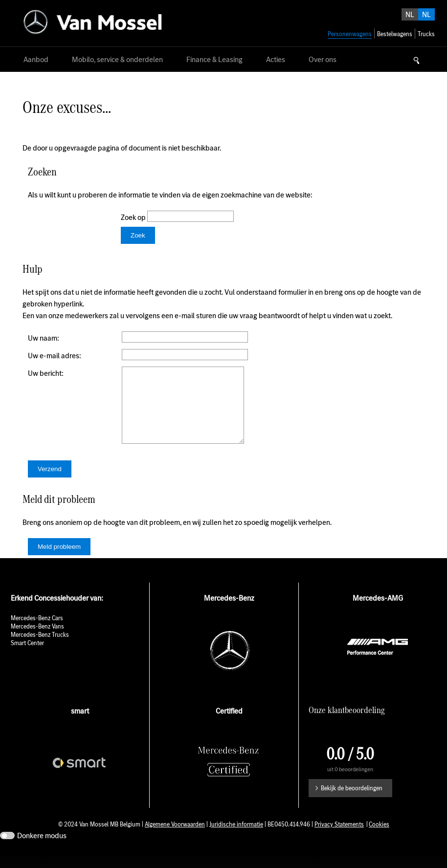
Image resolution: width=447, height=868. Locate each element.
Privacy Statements (339, 839)
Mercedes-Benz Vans (37, 641)
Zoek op (134, 217)
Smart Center (27, 658)
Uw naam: (44, 338)
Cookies (379, 839)
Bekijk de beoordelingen (352, 803)
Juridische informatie (236, 839)
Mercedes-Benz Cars (37, 633)
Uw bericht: (46, 373)
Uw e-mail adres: (55, 356)
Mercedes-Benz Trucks (40, 649)
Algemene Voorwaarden (175, 839)
